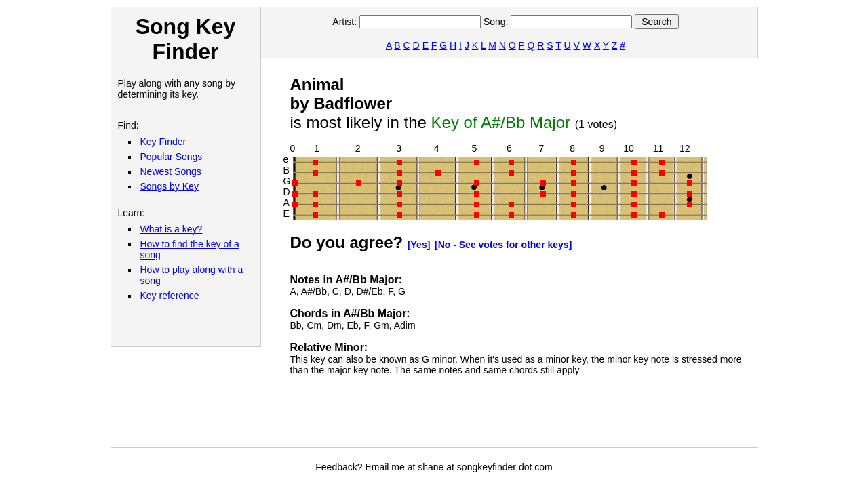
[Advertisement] (537, 417)
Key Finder (163, 142)
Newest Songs (171, 171)
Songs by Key (170, 186)
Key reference (170, 296)
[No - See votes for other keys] (503, 245)
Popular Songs (172, 157)
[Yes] (419, 245)
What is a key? (172, 229)
